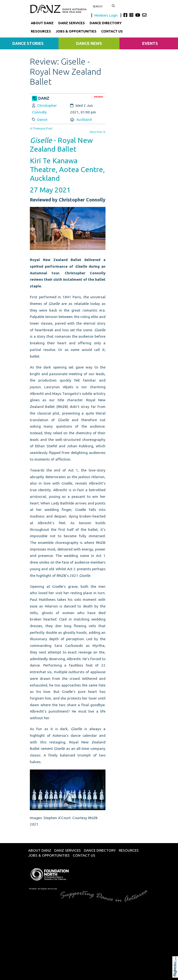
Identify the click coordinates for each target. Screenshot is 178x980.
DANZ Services (72, 23)
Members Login (106, 15)
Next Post (98, 132)
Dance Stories (28, 43)
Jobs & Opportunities (76, 31)
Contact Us (112, 31)
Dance (42, 119)
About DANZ (42, 23)
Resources (41, 31)
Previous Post (41, 128)
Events (150, 43)
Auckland (84, 119)
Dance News (89, 43)
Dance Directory (106, 23)
